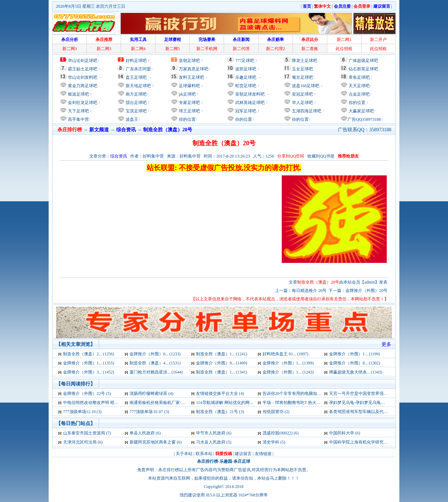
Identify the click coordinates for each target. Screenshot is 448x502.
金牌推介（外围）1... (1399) (288, 363)
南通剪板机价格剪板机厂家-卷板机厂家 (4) (169, 403)
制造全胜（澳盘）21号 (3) (220, 412)
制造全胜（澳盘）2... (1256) (89, 354)
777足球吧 (245, 61)
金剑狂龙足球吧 (82, 103)
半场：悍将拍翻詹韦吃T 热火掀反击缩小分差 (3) (307, 403)
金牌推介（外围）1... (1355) (89, 363)
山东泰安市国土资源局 (84, 433)
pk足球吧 (187, 94)
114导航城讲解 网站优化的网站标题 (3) (232, 403)
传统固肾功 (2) (276, 412)
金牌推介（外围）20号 (366, 291)
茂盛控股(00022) (278, 433)
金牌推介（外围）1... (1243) (288, 372)
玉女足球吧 (302, 69)
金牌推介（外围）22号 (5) (87, 393)
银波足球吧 (78, 94)
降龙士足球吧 (304, 61)
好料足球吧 (136, 61)
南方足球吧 (136, 94)
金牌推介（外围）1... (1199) (355, 354)
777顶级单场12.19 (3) (82, 412)
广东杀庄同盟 (138, 69)
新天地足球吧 (138, 86)
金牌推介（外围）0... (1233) (155, 354)
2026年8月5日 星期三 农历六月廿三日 (91, 6)
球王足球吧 (189, 111)
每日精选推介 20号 (309, 291)
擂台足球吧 (136, 103)
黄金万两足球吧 (83, 86)
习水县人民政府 (211, 442)
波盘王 (131, 119)
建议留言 (243, 454)
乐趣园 (226, 461)
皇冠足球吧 (302, 94)
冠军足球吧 (245, 111)
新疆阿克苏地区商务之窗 (153, 442)
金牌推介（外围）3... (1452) (89, 372)
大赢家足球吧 (361, 111)
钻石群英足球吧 (363, 69)
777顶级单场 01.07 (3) (149, 412)
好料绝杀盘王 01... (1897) (285, 354)
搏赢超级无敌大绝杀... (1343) (356, 372)
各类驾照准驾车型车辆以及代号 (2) (361, 412)
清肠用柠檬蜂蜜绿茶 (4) (151, 393)
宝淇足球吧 (136, 111)
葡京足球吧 (302, 77)
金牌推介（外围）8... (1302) (355, 363)
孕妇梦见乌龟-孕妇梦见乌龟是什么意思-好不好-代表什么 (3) (384, 403)
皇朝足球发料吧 (249, 94)
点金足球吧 (359, 94)
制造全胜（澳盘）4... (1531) (155, 363)
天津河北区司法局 (80, 442)
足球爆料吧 (189, 86)
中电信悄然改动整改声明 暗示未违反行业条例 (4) (108, 403)
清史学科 (271, 442)
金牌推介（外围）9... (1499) (222, 363)
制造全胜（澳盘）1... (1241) (222, 354)
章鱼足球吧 (359, 77)
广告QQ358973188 (364, 119)
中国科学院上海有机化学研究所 (358, 442)
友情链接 (263, 454)
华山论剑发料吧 (83, 77)
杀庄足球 (242, 461)
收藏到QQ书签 (321, 156)
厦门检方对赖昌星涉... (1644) (156, 372)
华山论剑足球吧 (83, 61)
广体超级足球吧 (363, 61)
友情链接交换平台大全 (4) (220, 393)
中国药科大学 (342, 433)
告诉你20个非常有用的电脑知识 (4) (295, 393)
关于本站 (184, 454)
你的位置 (187, 119)
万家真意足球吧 (194, 69)
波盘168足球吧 (306, 86)
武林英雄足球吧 (249, 103)
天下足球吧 (78, 111)
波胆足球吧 (246, 69)
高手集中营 (78, 119)
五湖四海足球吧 (306, 111)
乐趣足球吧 (246, 77)
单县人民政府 (142, 433)
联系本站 (204, 454)
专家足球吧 (189, 103)
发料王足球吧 (191, 77)
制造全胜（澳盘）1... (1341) (222, 372)
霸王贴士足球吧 (83, 69)
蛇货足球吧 (246, 86)
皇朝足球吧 (189, 61)
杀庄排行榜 (208, 461)
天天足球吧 (359, 86)
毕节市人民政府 (211, 433)
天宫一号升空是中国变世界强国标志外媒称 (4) (372, 393)
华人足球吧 (302, 103)
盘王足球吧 (136, 77)
